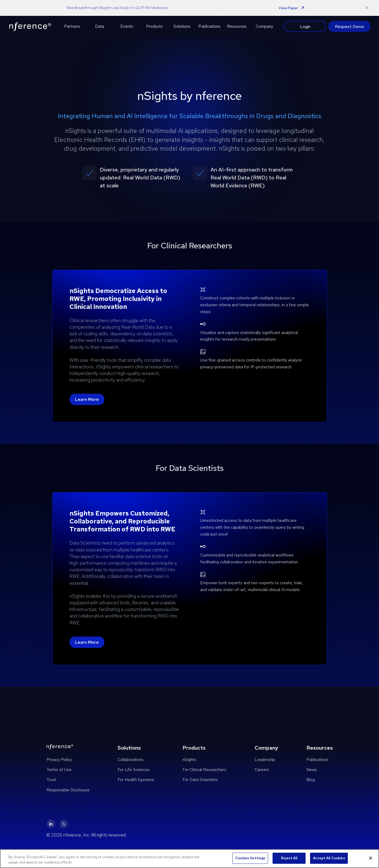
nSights (189, 760)
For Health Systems (136, 780)
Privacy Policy (59, 760)
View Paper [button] (291, 8)
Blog (311, 780)
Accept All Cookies (329, 858)
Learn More (87, 399)
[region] (189, 859)
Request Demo (350, 27)
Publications (317, 760)
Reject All (289, 858)
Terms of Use (59, 770)
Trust (51, 780)
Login (305, 26)
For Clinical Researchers (204, 770)
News (312, 770)
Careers (262, 770)
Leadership (265, 760)
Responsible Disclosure (68, 790)
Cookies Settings (250, 858)
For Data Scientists (200, 780)
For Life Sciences (134, 770)
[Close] (371, 858)
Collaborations (131, 760)
